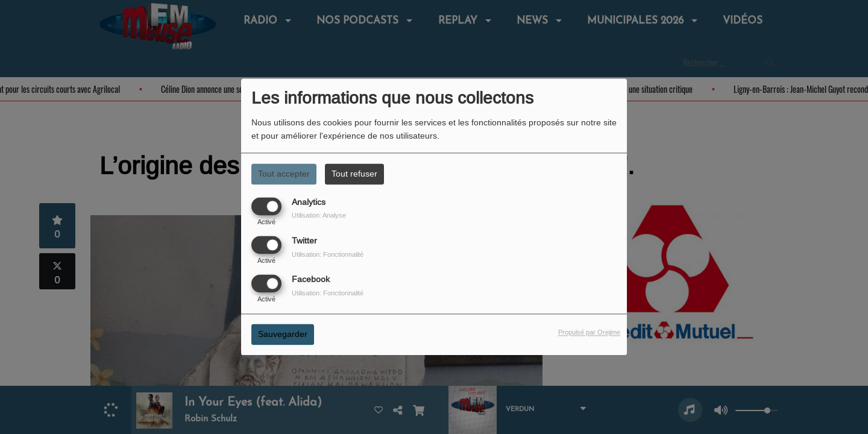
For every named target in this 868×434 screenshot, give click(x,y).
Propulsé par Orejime (589, 333)
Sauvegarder (283, 335)
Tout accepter (284, 174)
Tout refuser (354, 174)
